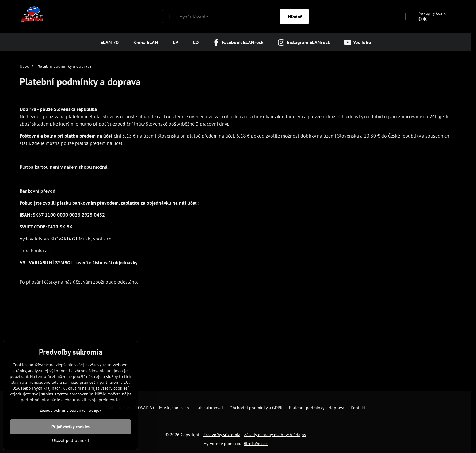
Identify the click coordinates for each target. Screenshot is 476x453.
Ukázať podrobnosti (71, 440)
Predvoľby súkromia (222, 435)
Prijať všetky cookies (71, 427)
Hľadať (295, 17)
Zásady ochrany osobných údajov (275, 435)
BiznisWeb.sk (256, 444)
